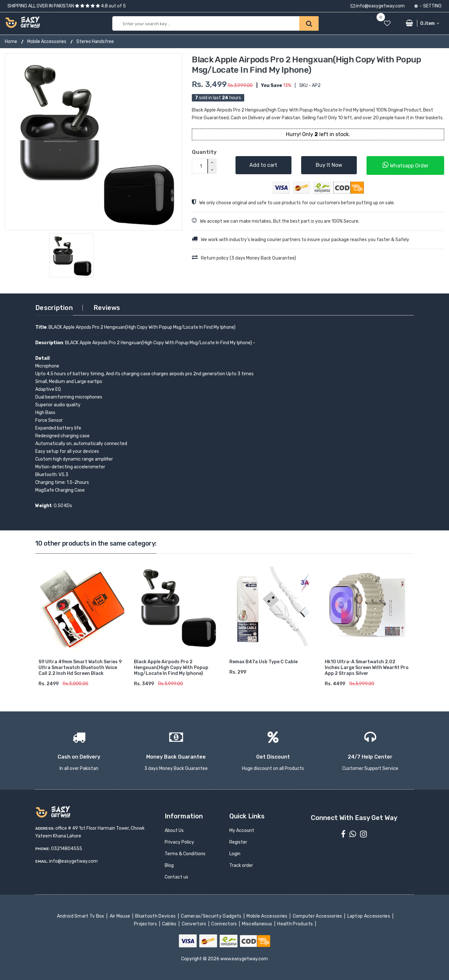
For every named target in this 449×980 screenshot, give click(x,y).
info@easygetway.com (378, 6)
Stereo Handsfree (95, 42)
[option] (93, 142)
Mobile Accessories (47, 42)
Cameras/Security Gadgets (212, 916)
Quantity (204, 152)
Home (11, 42)
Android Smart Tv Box (81, 916)
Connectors (225, 924)
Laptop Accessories (369, 916)
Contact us (176, 877)
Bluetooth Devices (156, 916)
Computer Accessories (318, 916)
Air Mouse (120, 916)
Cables (170, 924)
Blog (169, 865)
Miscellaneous (258, 924)
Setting (428, 6)
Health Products (296, 924)
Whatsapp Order (405, 165)
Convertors (194, 924)
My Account (242, 831)
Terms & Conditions (185, 854)
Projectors (146, 924)
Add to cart (263, 165)
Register (238, 842)
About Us (174, 831)
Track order (241, 865)
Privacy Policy (179, 842)
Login (235, 854)
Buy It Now (329, 165)
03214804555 (67, 849)
